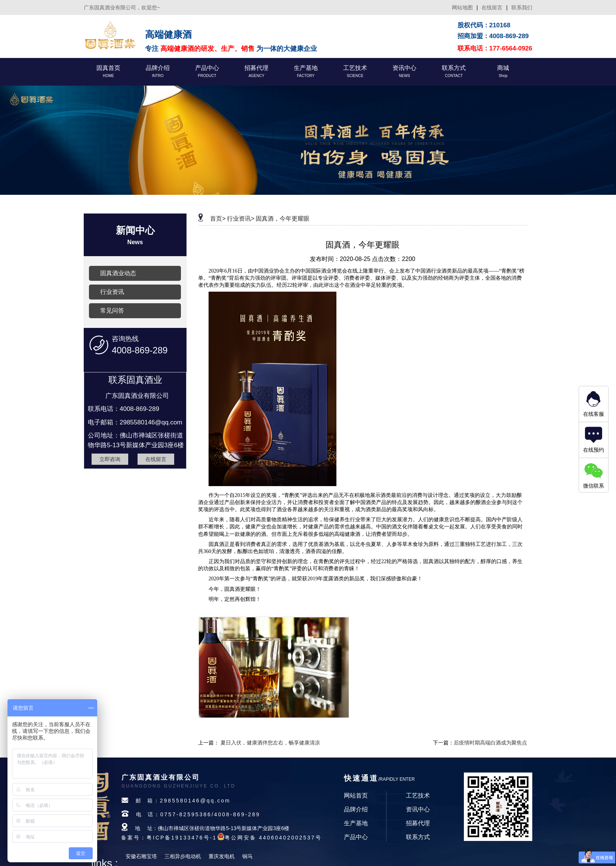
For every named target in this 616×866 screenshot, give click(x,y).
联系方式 (418, 837)
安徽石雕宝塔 (141, 856)
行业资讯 (112, 292)
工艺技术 (418, 796)
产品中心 (356, 837)
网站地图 (462, 7)
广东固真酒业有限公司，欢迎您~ (122, 7)
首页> (218, 219)
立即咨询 (110, 459)
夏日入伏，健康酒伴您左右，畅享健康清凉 (270, 743)
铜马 (247, 856)
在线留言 (492, 7)
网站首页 (356, 796)
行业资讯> (241, 219)
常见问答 (112, 311)
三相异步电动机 (183, 856)
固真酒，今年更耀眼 (283, 219)
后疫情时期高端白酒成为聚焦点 (490, 743)
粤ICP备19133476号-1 (182, 838)
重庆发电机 (222, 856)
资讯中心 (418, 809)
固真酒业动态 (118, 273)
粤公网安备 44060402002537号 (273, 838)
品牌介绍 (356, 809)
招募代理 (418, 823)
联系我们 (522, 7)
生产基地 (356, 823)
